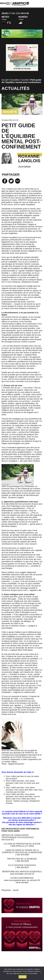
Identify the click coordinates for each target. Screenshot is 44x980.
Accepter (22, 977)
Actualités (15, 80)
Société (25, 80)
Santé (16, 890)
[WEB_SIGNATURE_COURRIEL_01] (22, 905)
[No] (41, 973)
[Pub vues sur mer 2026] (22, 34)
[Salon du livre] (22, 57)
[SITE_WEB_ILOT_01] (22, 934)
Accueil (5, 80)
